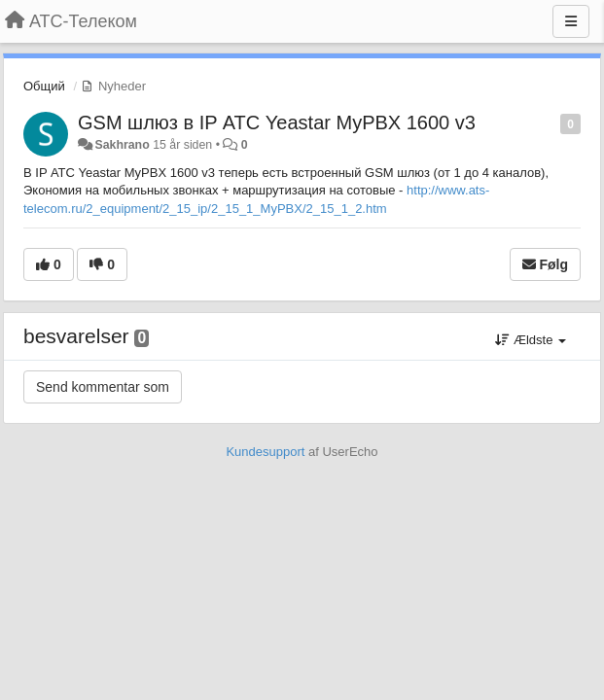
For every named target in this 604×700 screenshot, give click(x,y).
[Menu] (571, 21)
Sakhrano (122, 145)
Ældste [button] (531, 340)
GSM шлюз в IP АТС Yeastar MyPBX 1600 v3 (277, 122)
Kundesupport (265, 452)
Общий (44, 86)
